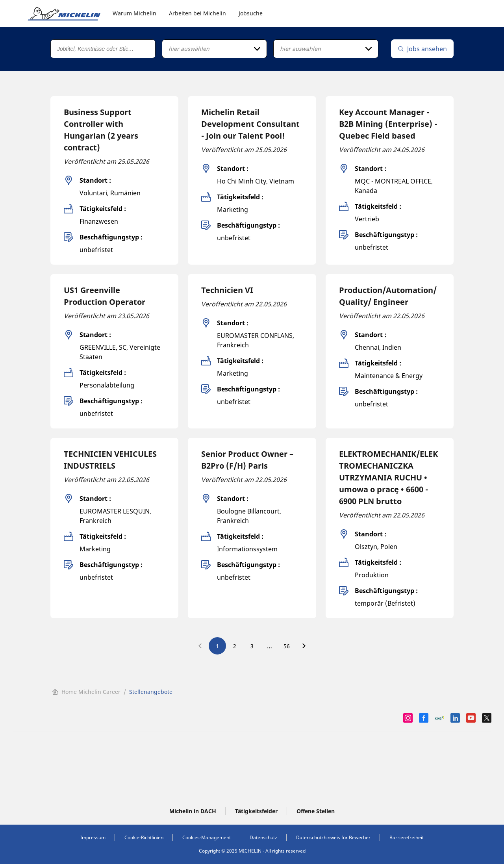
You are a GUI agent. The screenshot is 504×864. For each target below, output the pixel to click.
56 (287, 646)
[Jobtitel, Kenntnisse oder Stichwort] (103, 49)
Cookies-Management (207, 837)
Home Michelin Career (86, 692)
